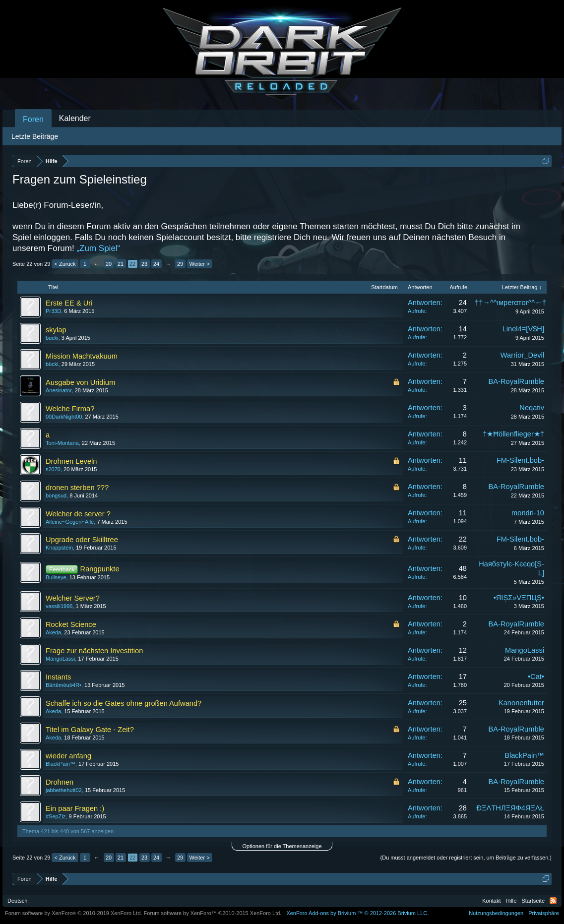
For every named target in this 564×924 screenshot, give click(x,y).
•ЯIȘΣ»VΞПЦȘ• (519, 598)
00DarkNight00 (64, 417)
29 (180, 264)
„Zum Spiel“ (98, 248)
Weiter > (200, 264)
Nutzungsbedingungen (496, 913)
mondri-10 (528, 513)
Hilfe (511, 901)
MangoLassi (60, 659)
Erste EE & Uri (69, 303)
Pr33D (53, 311)
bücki (52, 338)
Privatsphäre (544, 913)
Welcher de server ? (78, 514)
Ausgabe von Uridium (80, 382)
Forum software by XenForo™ (213, 913)
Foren (33, 119)
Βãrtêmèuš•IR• (63, 685)
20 (109, 264)
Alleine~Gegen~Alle (70, 522)
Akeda (53, 632)
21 (121, 264)
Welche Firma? (70, 409)
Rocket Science (71, 624)
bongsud (56, 495)
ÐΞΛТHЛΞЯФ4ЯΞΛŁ (510, 808)
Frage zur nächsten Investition (94, 651)
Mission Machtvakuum (82, 356)
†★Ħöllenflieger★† (513, 434)
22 (132, 264)
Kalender (75, 118)
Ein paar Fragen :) (75, 808)
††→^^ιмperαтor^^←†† (512, 303)
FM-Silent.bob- (520, 460)
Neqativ (532, 408)
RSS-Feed (553, 901)
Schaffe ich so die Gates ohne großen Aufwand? (124, 703)
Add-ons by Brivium (357, 913)
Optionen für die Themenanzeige (282, 846)
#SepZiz (56, 816)
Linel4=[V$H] (523, 329)
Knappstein (59, 548)
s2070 (53, 469)
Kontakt (491, 901)
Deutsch (17, 901)
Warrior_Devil (522, 355)
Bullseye (56, 577)
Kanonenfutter (521, 703)
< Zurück (65, 264)
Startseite (533, 901)
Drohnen (60, 782)
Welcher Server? (73, 598)
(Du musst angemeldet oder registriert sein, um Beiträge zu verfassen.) (466, 858)
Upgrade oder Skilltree (82, 540)
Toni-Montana (62, 443)
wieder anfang (68, 756)
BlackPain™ (61, 764)
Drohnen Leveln (71, 461)
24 (156, 264)
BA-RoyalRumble (516, 381)
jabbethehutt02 (64, 790)
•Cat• (536, 677)
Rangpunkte (100, 569)
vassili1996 (59, 606)
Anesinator (59, 390)
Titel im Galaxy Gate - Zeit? (90, 730)
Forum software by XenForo (74, 913)
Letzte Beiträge (35, 136)
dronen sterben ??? (77, 488)
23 (144, 264)
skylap (56, 330)
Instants (58, 677)
